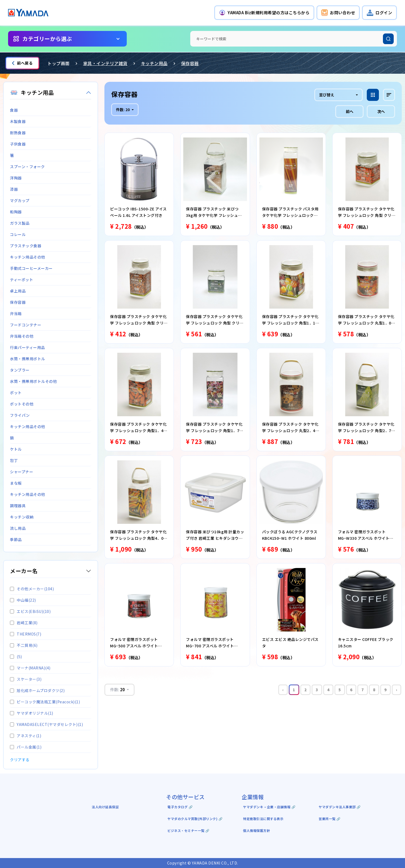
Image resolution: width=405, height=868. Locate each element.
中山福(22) (23, 600)
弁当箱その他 (22, 336)
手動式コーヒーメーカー (31, 268)
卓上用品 (18, 291)
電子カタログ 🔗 (180, 807)
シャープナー (22, 472)
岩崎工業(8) (24, 623)
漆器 (14, 189)
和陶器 (16, 212)
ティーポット (22, 280)
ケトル (16, 449)
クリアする (20, 760)
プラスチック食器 (26, 246)
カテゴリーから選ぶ (47, 39)
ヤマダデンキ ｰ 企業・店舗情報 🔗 (269, 807)
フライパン (20, 415)
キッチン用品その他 (28, 257)
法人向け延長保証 (105, 807)
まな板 (16, 483)
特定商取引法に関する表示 (263, 819)
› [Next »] (397, 690)
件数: (123, 110)
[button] (264, 13)
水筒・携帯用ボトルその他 (33, 381)
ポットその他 (22, 404)
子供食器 (18, 144)
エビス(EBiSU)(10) (30, 611)
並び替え (327, 95)
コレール (18, 234)
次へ (381, 111)
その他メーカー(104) (32, 589)
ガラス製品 (20, 223)
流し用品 (18, 528)
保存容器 (190, 63)
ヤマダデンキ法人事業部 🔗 (340, 807)
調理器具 (18, 506)
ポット (16, 393)
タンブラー (20, 370)
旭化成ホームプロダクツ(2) (37, 690)
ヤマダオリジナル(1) (32, 713)
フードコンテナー (26, 325)
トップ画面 (59, 63)
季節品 (16, 539)
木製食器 (18, 121)
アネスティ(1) (26, 736)
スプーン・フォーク (27, 167)
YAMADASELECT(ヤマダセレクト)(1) (46, 724)
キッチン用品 (154, 63)
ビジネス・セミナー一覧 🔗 (189, 830)
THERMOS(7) (26, 634)
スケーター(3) (26, 679)
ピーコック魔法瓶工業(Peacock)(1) (45, 702)
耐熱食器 (18, 133)
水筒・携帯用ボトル (28, 359)
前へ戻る (22, 63)
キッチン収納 (22, 517)
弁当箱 (16, 313)
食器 (14, 110)
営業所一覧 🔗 (330, 819)
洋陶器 (16, 178)
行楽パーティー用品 (27, 347)
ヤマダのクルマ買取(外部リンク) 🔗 (195, 819)
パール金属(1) (26, 747)
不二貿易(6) (24, 645)
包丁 (14, 460)
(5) (16, 657)
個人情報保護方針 (256, 830)
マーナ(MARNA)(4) (30, 668)
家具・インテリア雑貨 (105, 63)
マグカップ (20, 200)
